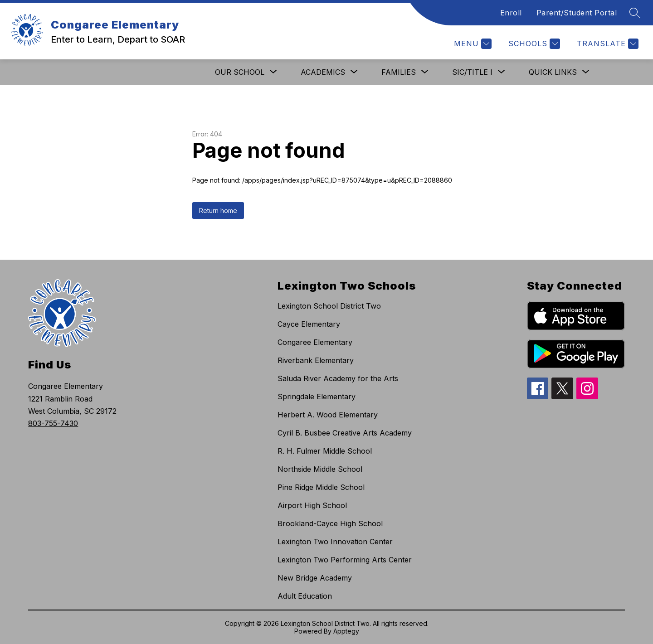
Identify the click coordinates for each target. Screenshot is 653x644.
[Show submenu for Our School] (240, 72)
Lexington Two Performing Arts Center (345, 560)
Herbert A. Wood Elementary (328, 415)
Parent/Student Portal (577, 13)
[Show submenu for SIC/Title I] (472, 72)
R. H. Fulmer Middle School (325, 451)
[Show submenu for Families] (399, 72)
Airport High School (312, 505)
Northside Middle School (320, 469)
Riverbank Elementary (316, 360)
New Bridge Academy (315, 578)
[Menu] (472, 44)
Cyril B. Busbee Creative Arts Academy (345, 433)
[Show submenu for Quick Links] (553, 72)
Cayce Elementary (309, 324)
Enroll (511, 13)
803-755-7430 (53, 423)
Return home (218, 211)
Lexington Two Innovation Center (335, 542)
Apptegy (346, 631)
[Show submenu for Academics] (323, 72)
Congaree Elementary (315, 342)
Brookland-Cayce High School (330, 523)
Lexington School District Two (329, 306)
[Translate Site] (607, 44)
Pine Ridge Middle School (321, 487)
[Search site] (635, 13)
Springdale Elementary (317, 397)
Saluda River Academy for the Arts (338, 378)
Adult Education (305, 596)
